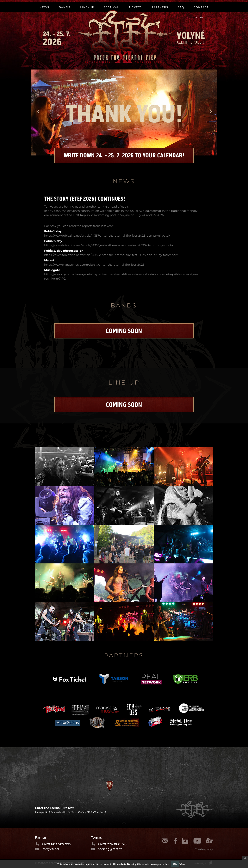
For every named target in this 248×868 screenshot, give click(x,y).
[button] (38, 112)
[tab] (65, 467)
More (182, 864)
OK (175, 864)
